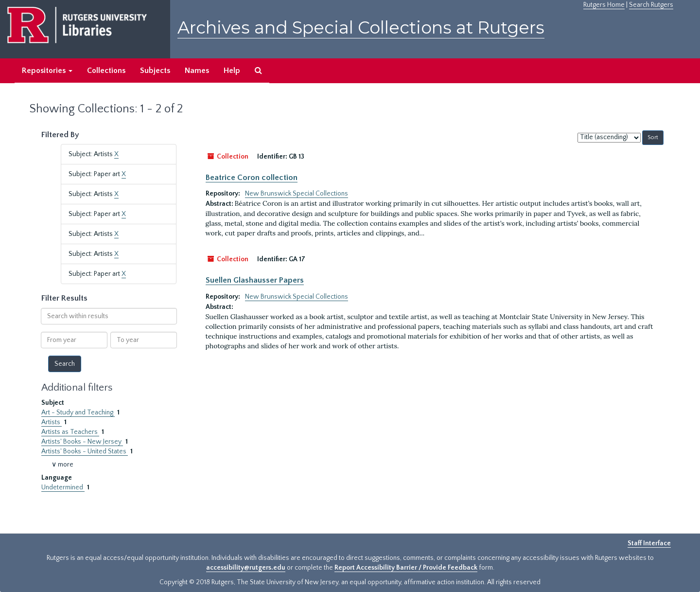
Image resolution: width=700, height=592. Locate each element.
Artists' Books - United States (85, 451)
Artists (52, 422)
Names (197, 71)
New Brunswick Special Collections (297, 194)
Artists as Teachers (70, 432)
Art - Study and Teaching (78, 413)
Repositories (47, 71)
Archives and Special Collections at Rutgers (361, 27)
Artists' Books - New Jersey (82, 442)
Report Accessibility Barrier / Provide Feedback (406, 568)
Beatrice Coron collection (252, 178)
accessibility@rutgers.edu (246, 568)
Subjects (155, 71)
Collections (106, 71)
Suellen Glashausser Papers (255, 280)
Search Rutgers (651, 5)
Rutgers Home (604, 5)
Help (232, 71)
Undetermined (63, 487)
